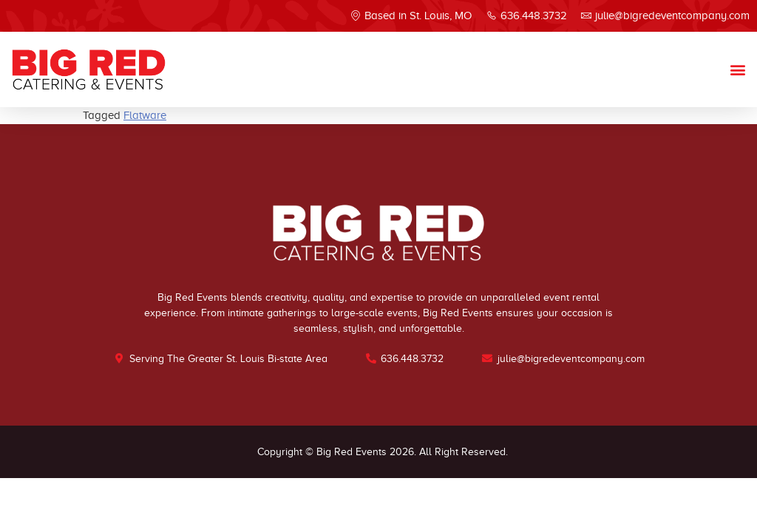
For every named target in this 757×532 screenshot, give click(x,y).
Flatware (145, 115)
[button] (737, 69)
